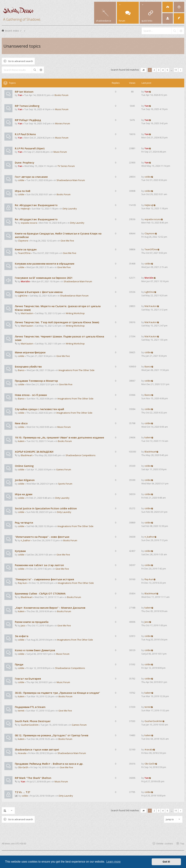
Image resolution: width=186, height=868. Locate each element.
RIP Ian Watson (24, 92)
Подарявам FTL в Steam (30, 707)
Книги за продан (26, 249)
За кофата (22, 636)
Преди (19, 664)
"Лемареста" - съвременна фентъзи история (44, 579)
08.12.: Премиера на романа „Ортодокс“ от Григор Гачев (52, 735)
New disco (21, 423)
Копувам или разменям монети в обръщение (45, 264)
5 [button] (167, 70)
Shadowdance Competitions (81, 455)
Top (182, 843)
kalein (21, 441)
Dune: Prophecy (25, 163)
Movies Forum (63, 123)
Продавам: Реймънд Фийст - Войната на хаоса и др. (49, 764)
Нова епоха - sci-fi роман (31, 395)
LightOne (23, 296)
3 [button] (159, 70)
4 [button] (163, 70)
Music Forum (62, 109)
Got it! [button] (166, 862)
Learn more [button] (113, 862)
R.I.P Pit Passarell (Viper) (30, 148)
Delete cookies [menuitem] (165, 843)
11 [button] (176, 70)
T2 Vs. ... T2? (22, 792)
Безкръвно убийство (28, 367)
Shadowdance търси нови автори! (37, 750)
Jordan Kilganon (25, 480)
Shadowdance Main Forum (71, 180)
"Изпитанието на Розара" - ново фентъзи (42, 537)
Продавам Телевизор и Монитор (36, 381)
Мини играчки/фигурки (30, 352)
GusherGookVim (30, 725)
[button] (143, 70)
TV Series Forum (66, 166)
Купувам (20, 551)
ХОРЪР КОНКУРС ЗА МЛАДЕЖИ (34, 452)
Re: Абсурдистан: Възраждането (36, 205)
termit (21, 711)
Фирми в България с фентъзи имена (39, 292)
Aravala (22, 753)
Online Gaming (24, 466)
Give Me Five (67, 241)
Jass (23, 625)
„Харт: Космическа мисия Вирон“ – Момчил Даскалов (50, 608)
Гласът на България (28, 679)
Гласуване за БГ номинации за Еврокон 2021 (44, 278)
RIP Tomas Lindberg (27, 106)
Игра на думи (24, 494)
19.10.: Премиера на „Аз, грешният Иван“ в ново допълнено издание (59, 438)
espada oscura (29, 223)
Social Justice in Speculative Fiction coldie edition (46, 508)
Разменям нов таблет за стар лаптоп (39, 565)
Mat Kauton (27, 313)
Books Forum (62, 95)
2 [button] (154, 70)
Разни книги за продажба (32, 622)
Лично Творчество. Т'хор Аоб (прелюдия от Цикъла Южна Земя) (57, 322)
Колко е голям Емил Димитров (35, 650)
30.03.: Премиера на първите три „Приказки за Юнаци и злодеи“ (57, 693)
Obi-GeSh (23, 767)
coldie (21, 180)
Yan (20, 95)
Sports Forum (65, 484)
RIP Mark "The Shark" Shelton (33, 778)
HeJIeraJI (25, 209)
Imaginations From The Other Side (77, 370)
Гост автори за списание (31, 177)
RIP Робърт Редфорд (28, 120)
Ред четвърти (24, 523)
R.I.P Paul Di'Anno (25, 134)
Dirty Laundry (70, 209)
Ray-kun (22, 583)
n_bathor (26, 540)
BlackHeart (27, 455)
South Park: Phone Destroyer (33, 721)
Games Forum (64, 469)
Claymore (23, 241)
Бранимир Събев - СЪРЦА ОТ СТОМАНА (40, 594)
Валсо (21, 370)
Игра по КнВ (23, 191)
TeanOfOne (24, 253)
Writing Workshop (75, 313)
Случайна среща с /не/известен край (39, 409)
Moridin (25, 281)
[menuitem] (168, 7)
